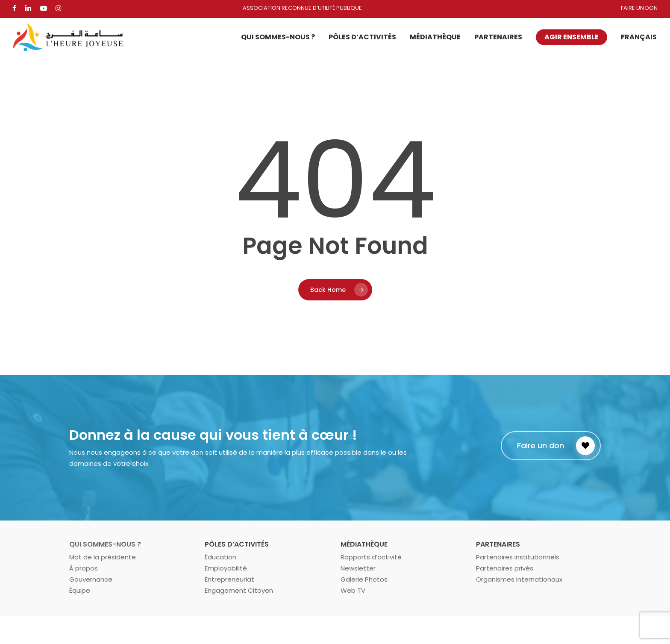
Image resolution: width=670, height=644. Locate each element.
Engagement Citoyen (239, 590)
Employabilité (226, 568)
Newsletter (358, 568)
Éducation (220, 557)
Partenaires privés (505, 568)
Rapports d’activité (371, 557)
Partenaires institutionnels (518, 557)
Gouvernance (91, 579)
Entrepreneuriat (229, 579)
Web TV (353, 590)
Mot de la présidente (103, 557)
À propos (84, 568)
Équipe (80, 590)
